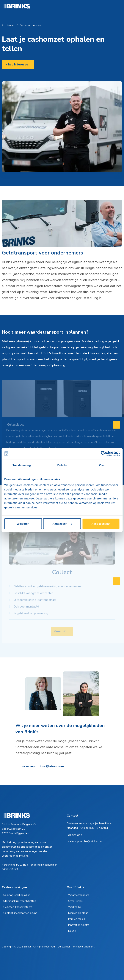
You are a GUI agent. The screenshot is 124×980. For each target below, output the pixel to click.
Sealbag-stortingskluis (17, 895)
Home (11, 26)
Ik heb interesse (17, 65)
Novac (72, 931)
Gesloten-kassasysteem (18, 907)
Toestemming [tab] (22, 465)
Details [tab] (62, 465)
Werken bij (75, 907)
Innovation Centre (79, 925)
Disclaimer (64, 947)
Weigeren (23, 524)
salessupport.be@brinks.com (43, 766)
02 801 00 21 (76, 835)
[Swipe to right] (117, 425)
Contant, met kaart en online (20, 913)
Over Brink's (75, 901)
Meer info (61, 631)
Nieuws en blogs (78, 913)
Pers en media (77, 919)
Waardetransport (31, 26)
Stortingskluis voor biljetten (20, 901)
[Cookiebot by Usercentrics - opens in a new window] (103, 453)
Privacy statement (84, 947)
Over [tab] (102, 465)
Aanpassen (62, 524)
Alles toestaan (101, 524)
